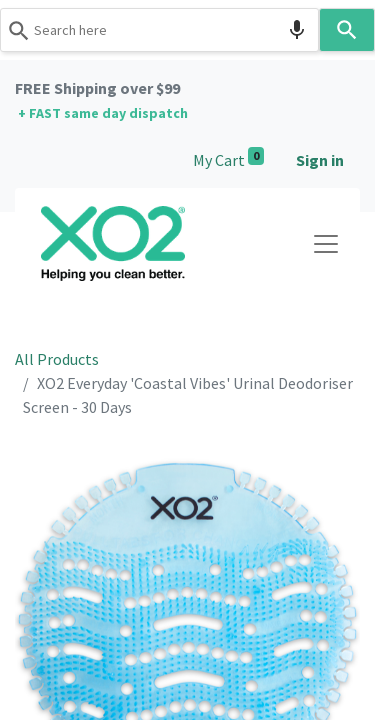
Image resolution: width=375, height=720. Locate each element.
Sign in (320, 160)
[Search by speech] (297, 30)
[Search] (347, 30)
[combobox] (160, 30)
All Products (57, 359)
